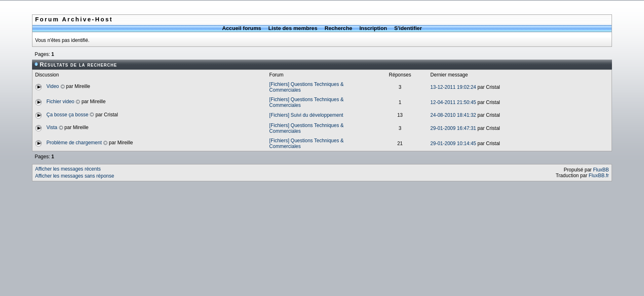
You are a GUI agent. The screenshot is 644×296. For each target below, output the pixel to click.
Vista (52, 127)
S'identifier (408, 28)
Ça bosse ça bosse (67, 115)
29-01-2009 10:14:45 (453, 143)
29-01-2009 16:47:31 (453, 128)
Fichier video (60, 102)
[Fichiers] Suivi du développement (306, 115)
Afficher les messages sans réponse (75, 176)
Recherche (338, 28)
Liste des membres (293, 28)
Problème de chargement (74, 143)
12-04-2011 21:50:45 (453, 102)
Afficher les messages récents (68, 169)
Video (53, 86)
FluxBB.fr (599, 176)
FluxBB (601, 170)
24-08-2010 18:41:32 (453, 115)
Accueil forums (242, 28)
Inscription (373, 28)
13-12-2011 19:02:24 (453, 87)
